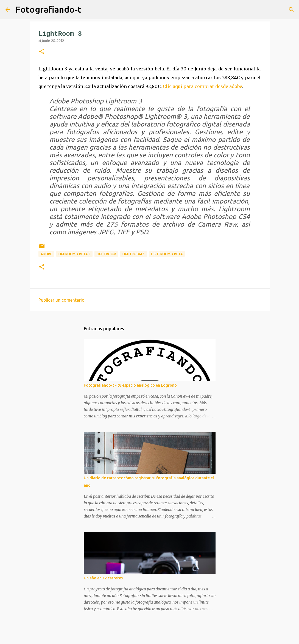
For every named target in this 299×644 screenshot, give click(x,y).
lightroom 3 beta (167, 254)
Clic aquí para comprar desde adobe (202, 86)
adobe (46, 254)
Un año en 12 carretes (103, 578)
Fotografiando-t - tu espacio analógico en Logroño (130, 385)
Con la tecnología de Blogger (149, 636)
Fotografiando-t (48, 9)
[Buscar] (89, 10)
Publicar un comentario (62, 300)
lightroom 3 (134, 254)
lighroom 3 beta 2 (74, 254)
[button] (42, 52)
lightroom (106, 254)
